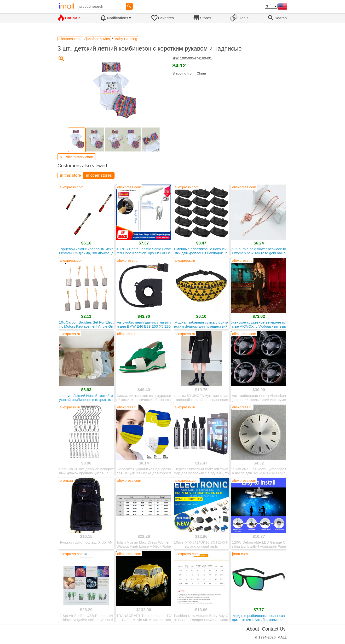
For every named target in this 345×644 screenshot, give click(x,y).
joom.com (240, 554)
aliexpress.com (72, 187)
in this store (71, 175)
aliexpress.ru (127, 260)
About (253, 629)
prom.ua (66, 480)
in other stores (99, 175)
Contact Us (274, 629)
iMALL (282, 637)
